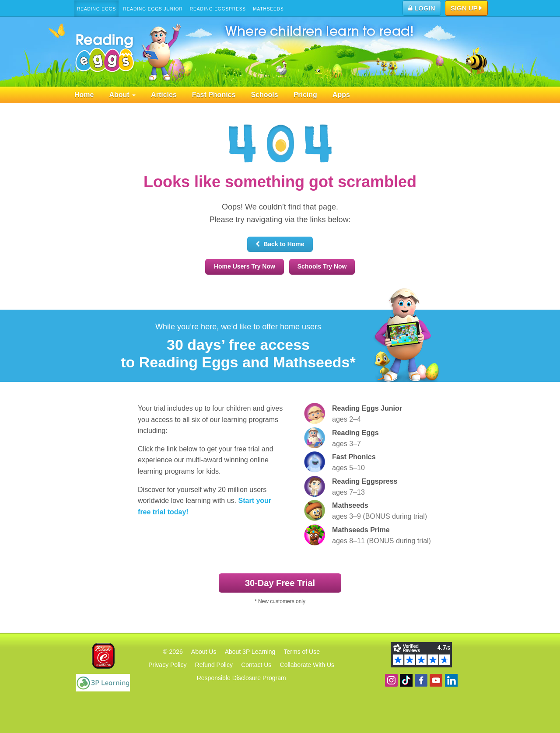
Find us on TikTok (406, 680)
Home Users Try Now (245, 266)
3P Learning (103, 683)
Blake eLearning (103, 656)
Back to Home (280, 244)
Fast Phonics (214, 95)
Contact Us (256, 665)
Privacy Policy (167, 665)
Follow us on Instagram (391, 680)
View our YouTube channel (436, 680)
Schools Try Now (322, 266)
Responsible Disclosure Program (241, 678)
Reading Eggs (96, 9)
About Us (204, 652)
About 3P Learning (250, 652)
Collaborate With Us (307, 665)
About (122, 95)
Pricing (305, 95)
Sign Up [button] (467, 9)
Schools (264, 95)
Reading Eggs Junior (153, 9)
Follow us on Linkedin (451, 680)
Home (84, 95)
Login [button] (422, 8)
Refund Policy (214, 665)
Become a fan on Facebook (421, 680)
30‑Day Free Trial (280, 583)
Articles (164, 95)
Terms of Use (302, 652)
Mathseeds (268, 9)
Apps (341, 95)
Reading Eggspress (218, 9)
